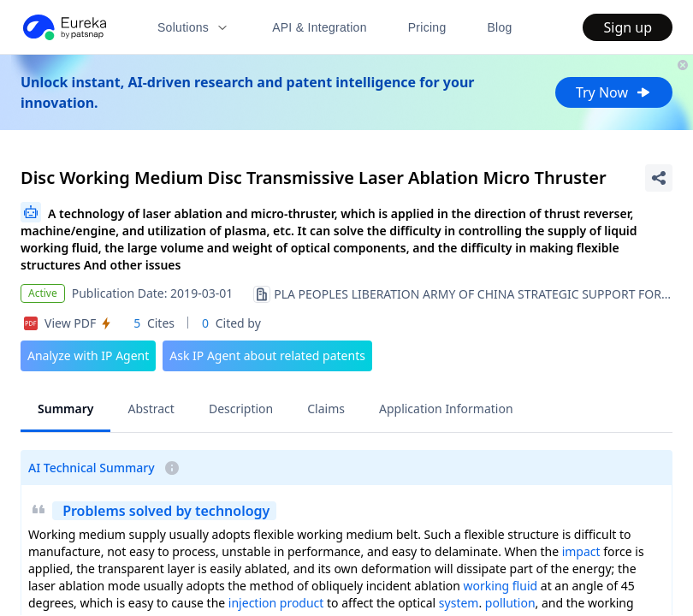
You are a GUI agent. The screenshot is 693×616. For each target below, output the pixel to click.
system (459, 603)
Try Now (614, 92)
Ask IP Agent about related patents (267, 355)
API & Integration (320, 27)
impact (581, 551)
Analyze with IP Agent (88, 355)
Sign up (628, 27)
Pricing (427, 27)
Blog (500, 27)
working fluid (501, 586)
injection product (276, 603)
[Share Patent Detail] (659, 178)
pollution (510, 603)
